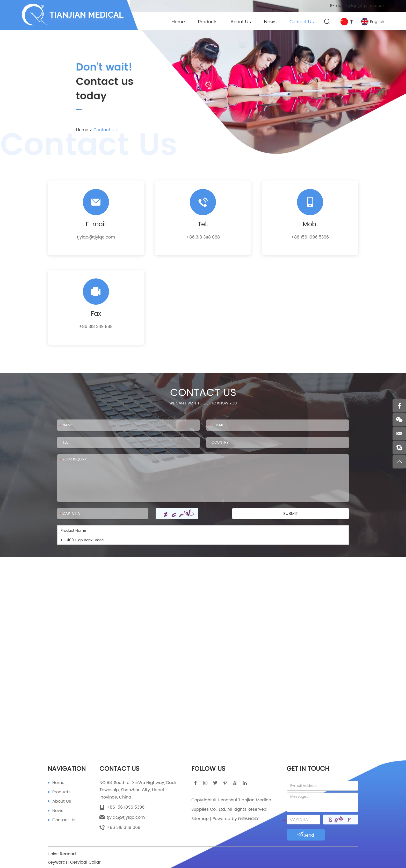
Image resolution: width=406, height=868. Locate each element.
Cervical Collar (85, 862)
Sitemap (200, 819)
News (270, 22)
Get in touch (308, 769)
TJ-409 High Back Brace (82, 540)
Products (208, 22)
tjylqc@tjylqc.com (365, 6)
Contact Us (302, 22)
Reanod (68, 854)
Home (178, 22)
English (373, 22)
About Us (241, 22)
